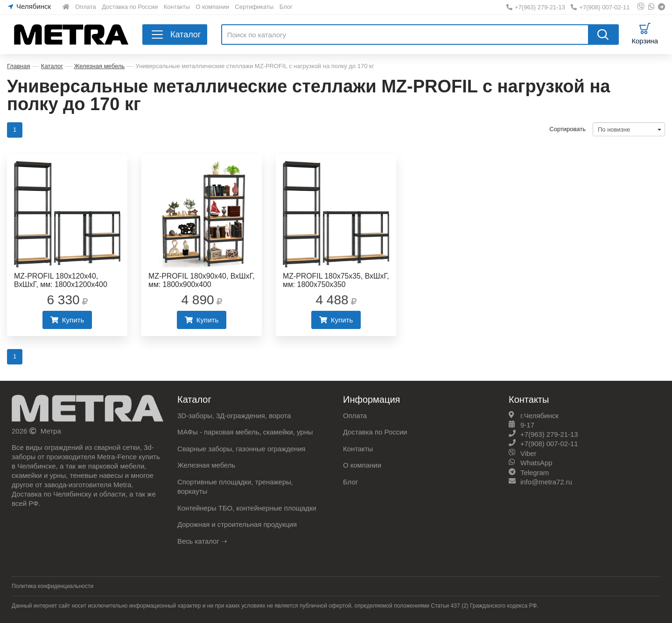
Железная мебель (99, 66)
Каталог (52, 66)
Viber (528, 454)
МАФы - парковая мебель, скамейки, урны (246, 433)
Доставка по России (130, 7)
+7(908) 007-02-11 (600, 7)
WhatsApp (536, 463)
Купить (67, 320)
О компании (212, 7)
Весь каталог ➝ (203, 540)
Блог (286, 7)
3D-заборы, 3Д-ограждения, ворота (235, 416)
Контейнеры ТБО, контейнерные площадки (248, 507)
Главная (18, 66)
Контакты (177, 7)
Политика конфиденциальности (53, 585)
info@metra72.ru (546, 482)
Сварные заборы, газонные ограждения (242, 449)
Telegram (535, 472)
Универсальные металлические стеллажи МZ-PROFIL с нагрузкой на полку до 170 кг (255, 66)
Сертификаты (254, 7)
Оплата (86, 7)
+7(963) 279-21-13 (536, 7)
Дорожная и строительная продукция (238, 524)
